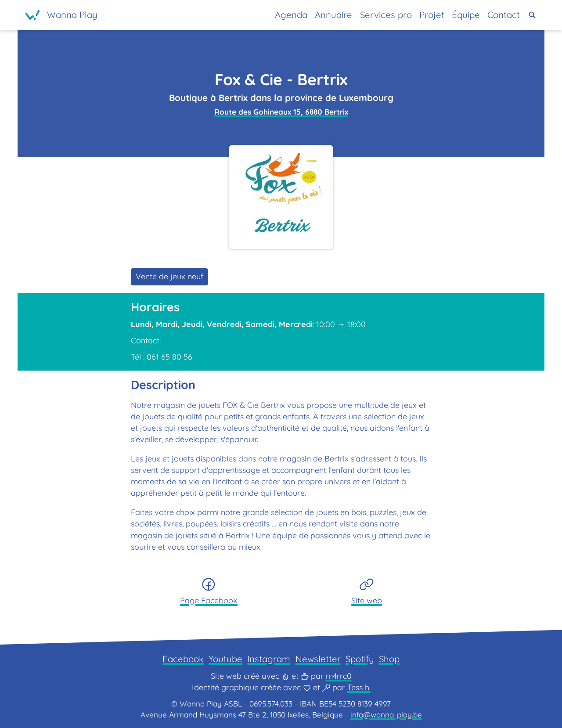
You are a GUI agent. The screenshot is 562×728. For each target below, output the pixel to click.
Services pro (386, 15)
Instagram (269, 659)
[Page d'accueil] (61, 15)
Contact (504, 15)
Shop (389, 659)
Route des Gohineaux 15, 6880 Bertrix (281, 112)
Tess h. (359, 687)
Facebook (183, 659)
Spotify (360, 659)
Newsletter (318, 659)
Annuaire (333, 15)
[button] (532, 15)
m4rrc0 (339, 676)
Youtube (225, 659)
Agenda (291, 15)
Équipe (466, 15)
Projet (432, 15)
